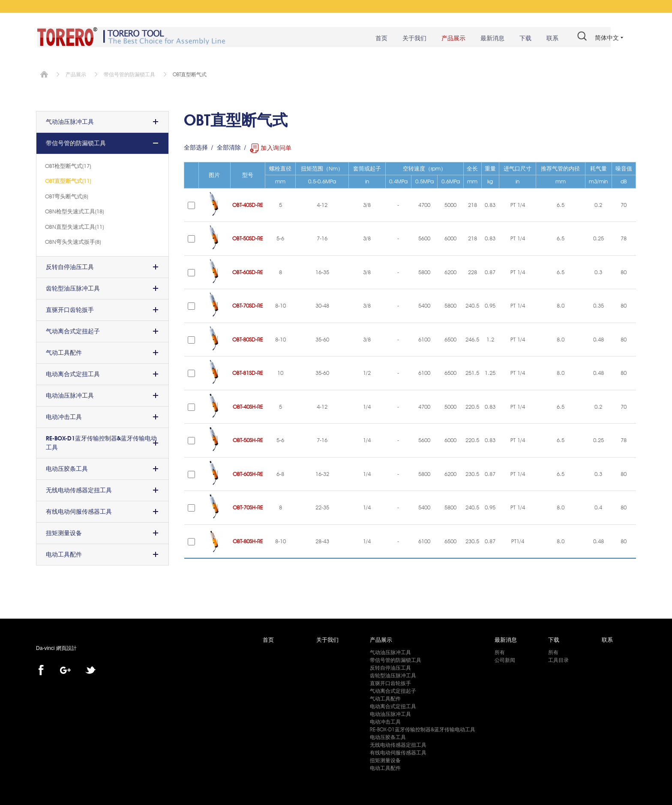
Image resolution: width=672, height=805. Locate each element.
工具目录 (558, 659)
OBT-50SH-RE (248, 439)
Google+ (65, 669)
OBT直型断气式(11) (68, 180)
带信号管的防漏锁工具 (129, 73)
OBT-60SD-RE (248, 271)
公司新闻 (505, 659)
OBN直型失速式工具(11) (74, 225)
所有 (500, 651)
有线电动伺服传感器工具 (79, 510)
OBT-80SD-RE (248, 338)
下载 (522, 39)
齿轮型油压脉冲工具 (73, 287)
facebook (41, 669)
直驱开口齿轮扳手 (70, 308)
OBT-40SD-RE (248, 203)
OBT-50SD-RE (248, 237)
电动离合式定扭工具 (73, 373)
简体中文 (607, 38)
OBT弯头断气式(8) (66, 195)
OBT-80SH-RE (248, 540)
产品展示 (450, 39)
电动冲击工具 (64, 416)
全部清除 (229, 147)
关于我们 (411, 39)
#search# (578, 38)
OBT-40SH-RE (248, 405)
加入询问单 (276, 147)
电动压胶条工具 (67, 467)
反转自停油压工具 (70, 266)
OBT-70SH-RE (248, 506)
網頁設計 (66, 647)
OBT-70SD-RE (248, 305)
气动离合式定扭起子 (73, 330)
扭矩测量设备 (64, 532)
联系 (549, 39)
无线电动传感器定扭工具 (79, 489)
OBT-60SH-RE (248, 473)
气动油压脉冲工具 (70, 120)
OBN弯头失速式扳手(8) (73, 240)
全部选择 (196, 147)
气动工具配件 (64, 351)
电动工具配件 (64, 553)
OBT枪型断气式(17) (68, 165)
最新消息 (489, 39)
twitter (90, 669)
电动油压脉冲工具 (70, 394)
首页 (378, 39)
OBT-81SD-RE (248, 372)
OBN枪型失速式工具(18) (74, 210)
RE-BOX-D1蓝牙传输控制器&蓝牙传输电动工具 (101, 441)
